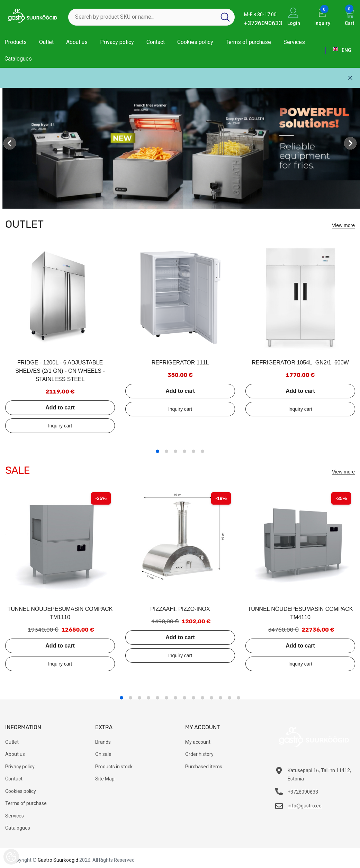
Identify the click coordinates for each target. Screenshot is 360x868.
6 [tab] (202, 451)
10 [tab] (202, 698)
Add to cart (60, 408)
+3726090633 (263, 23)
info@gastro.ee (305, 806)
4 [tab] (184, 451)
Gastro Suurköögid (58, 860)
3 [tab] (175, 451)
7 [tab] (175, 698)
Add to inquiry (60, 426)
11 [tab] (211, 698)
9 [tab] (193, 698)
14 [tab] (238, 698)
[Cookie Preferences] (11, 857)
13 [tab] (229, 698)
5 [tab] (193, 451)
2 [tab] (166, 451)
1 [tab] (157, 451)
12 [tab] (220, 698)
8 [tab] (184, 698)
